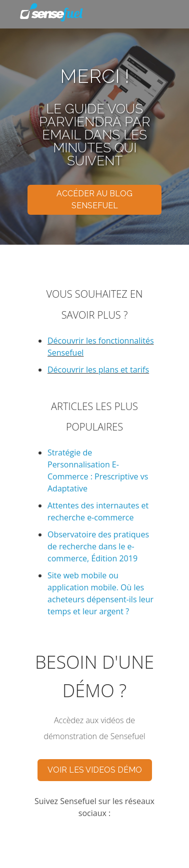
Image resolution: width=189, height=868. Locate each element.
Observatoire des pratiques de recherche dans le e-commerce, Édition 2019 (98, 546)
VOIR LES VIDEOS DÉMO (95, 770)
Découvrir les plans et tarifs (98, 370)
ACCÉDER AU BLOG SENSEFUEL (94, 200)
